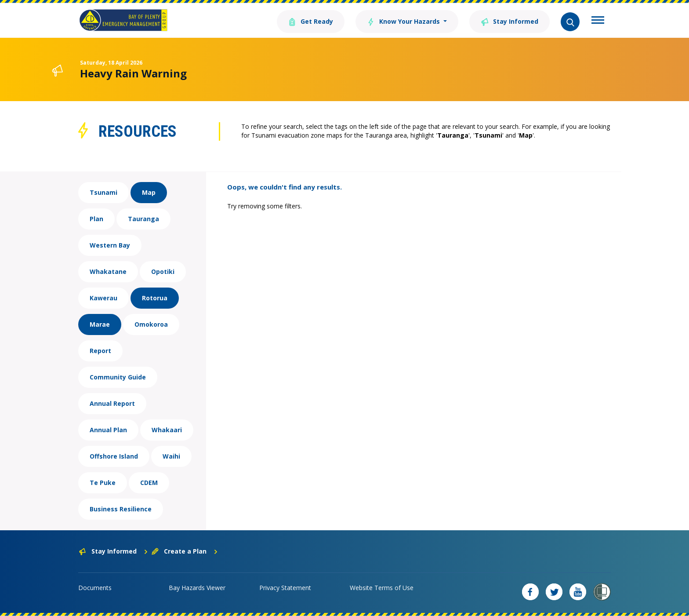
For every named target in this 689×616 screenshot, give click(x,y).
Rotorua (155, 298)
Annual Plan (108, 430)
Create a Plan (185, 551)
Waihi (171, 456)
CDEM (149, 483)
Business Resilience (121, 509)
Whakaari (167, 430)
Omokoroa (151, 324)
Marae (100, 324)
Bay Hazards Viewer (197, 588)
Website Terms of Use (382, 588)
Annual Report (112, 403)
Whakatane (108, 272)
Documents (95, 588)
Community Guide (118, 377)
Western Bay (110, 245)
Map (149, 192)
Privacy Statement (285, 588)
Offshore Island (114, 456)
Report (100, 351)
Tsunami (103, 192)
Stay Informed (509, 21)
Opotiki (163, 272)
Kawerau (103, 298)
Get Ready (311, 21)
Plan (96, 219)
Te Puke (103, 483)
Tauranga (143, 219)
